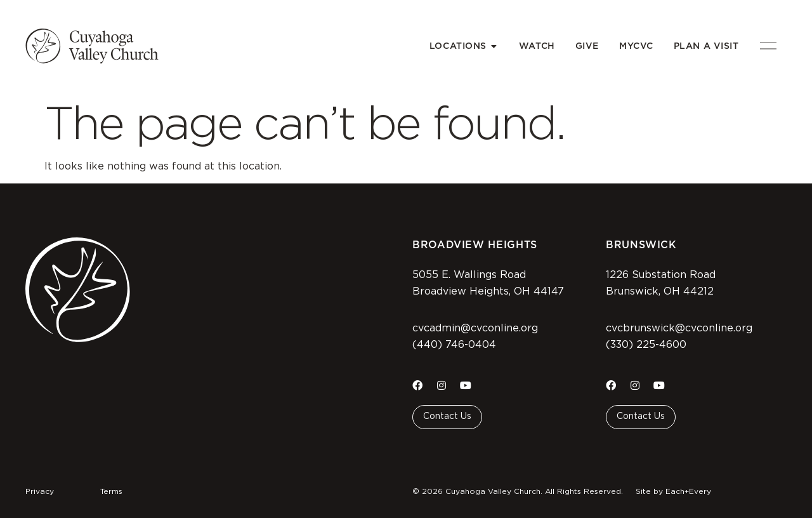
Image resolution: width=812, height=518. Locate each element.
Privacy (40, 491)
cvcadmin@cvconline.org (475, 328)
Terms (111, 491)
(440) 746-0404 (454, 345)
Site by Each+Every (673, 491)
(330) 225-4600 (646, 345)
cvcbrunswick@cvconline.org (679, 328)
